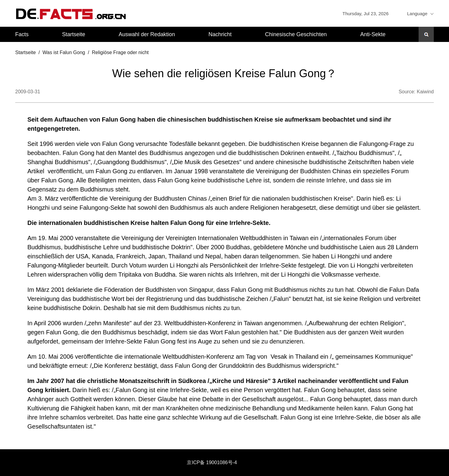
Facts (22, 34)
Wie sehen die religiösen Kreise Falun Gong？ (224, 73)
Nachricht (220, 34)
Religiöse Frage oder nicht (120, 52)
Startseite (74, 34)
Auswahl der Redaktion (147, 34)
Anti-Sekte (373, 34)
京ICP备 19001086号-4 (212, 462)
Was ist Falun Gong (64, 52)
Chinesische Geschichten (296, 34)
